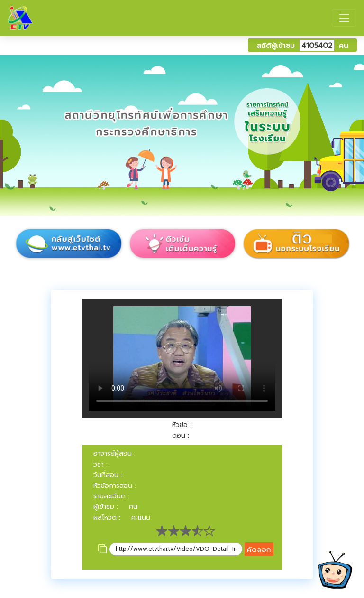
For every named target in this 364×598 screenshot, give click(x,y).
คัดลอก (259, 549)
